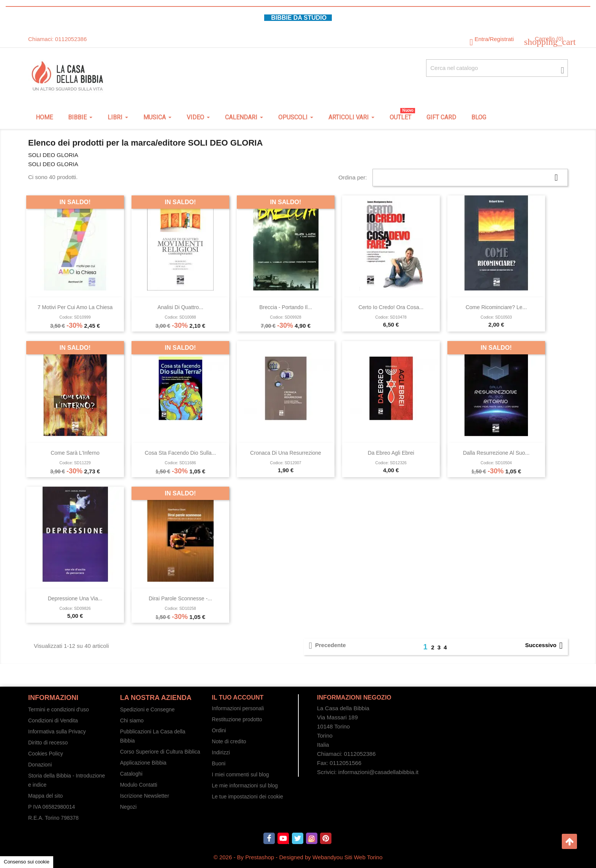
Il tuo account (238, 697)
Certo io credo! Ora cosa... (391, 307)
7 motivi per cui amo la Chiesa (75, 307)
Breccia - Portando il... (286, 307)
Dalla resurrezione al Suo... (496, 453)
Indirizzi (221, 752)
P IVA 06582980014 (52, 807)
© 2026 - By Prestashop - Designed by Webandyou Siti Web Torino (298, 857)
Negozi (128, 807)
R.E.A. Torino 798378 (53, 818)
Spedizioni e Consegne (147, 709)
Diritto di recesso (48, 743)
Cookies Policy (46, 754)
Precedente (326, 645)
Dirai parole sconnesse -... (180, 598)
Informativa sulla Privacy (57, 732)
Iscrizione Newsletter (145, 796)
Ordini (219, 730)
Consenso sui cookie (27, 862)
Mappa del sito (45, 796)
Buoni (219, 763)
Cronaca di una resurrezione (286, 453)
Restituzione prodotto (237, 719)
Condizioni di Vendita (53, 720)
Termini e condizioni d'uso (59, 709)
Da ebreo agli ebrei (391, 453)
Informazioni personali (238, 708)
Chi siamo (132, 720)
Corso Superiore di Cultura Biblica (160, 752)
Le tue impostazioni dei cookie (247, 797)
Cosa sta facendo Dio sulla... (181, 453)
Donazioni (40, 765)
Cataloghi (131, 774)
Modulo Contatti (139, 785)
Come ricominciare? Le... (496, 307)
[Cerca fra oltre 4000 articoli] (497, 68)
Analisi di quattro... (180, 307)
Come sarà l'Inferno (75, 453)
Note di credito (229, 741)
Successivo (545, 645)
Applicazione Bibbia (143, 763)
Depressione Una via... (75, 598)
